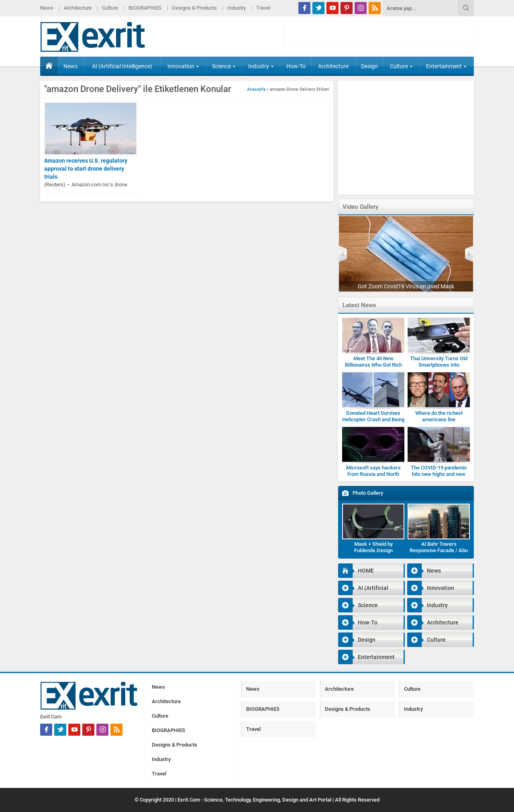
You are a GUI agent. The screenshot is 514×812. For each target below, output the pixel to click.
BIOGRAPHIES (145, 8)
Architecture (78, 8)
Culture (110, 8)
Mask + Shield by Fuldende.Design (373, 547)
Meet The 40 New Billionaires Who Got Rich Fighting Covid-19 (373, 365)
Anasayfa (256, 89)
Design (369, 66)
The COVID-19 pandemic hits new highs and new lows (439, 474)
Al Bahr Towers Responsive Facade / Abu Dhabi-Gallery (439, 550)
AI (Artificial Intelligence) (122, 66)
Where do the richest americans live (439, 416)
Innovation (183, 66)
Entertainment (446, 66)
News (47, 8)
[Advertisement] (379, 35)
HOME (49, 65)
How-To (296, 66)
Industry (237, 8)
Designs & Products (194, 8)
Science (224, 66)
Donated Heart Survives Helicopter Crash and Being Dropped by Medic (373, 419)
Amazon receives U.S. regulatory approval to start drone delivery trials (86, 169)
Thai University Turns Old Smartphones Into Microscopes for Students (439, 365)
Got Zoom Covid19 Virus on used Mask (406, 286)
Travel (263, 8)
